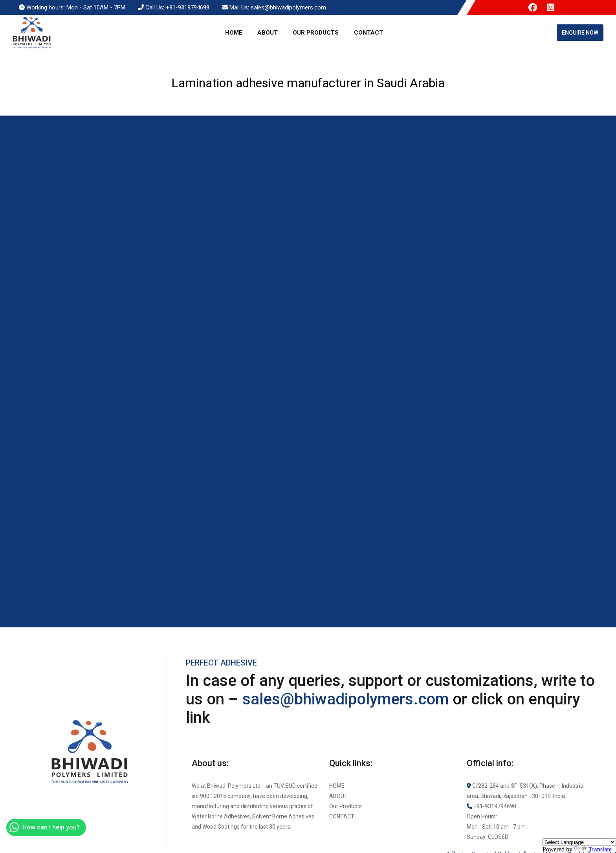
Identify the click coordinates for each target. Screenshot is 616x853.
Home (234, 33)
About (268, 33)
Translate (593, 849)
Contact (368, 33)
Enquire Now (580, 33)
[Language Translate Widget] (579, 842)
